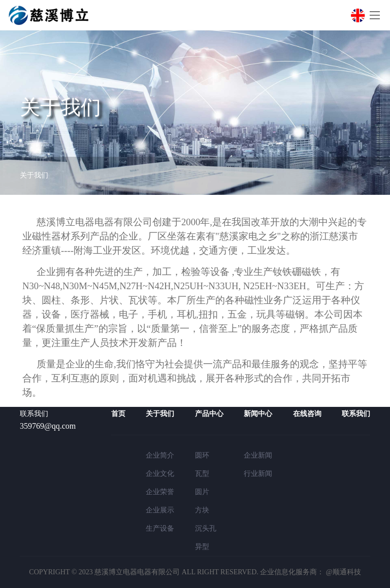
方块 (202, 510)
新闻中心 (258, 414)
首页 (118, 414)
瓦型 (202, 474)
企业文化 (160, 474)
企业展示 (160, 510)
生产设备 (160, 528)
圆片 (202, 492)
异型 (202, 547)
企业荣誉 (160, 492)
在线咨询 (307, 414)
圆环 (202, 455)
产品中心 (209, 414)
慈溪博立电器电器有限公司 (137, 572)
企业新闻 (258, 455)
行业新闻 (258, 474)
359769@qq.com (48, 426)
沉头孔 (206, 528)
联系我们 (356, 414)
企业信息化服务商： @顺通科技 (310, 572)
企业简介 (160, 455)
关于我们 (34, 176)
